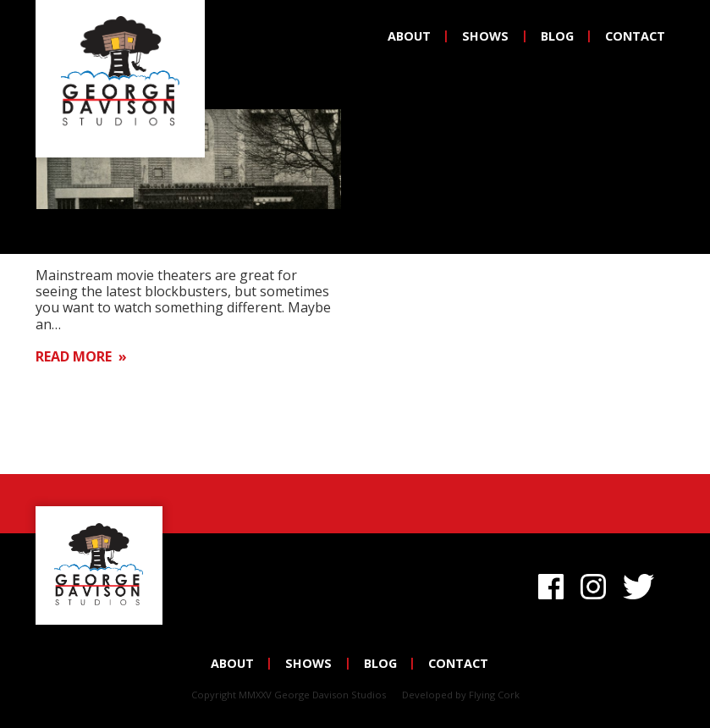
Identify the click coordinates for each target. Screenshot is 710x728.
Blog (557, 36)
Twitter (642, 584)
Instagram (593, 584)
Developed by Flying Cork (461, 695)
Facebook (551, 584)
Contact (635, 36)
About (409, 36)
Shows (485, 36)
